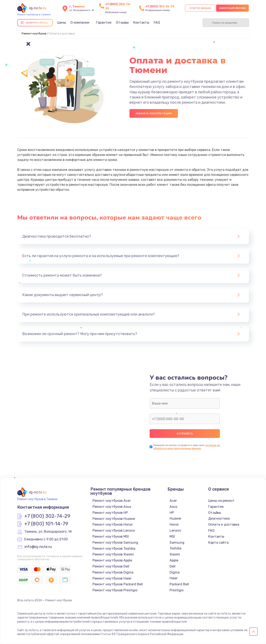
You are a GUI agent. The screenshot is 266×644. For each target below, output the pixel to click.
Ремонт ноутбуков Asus (112, 507)
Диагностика (219, 518)
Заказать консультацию (154, 113)
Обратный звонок (232, 8)
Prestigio (177, 590)
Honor (174, 524)
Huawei (175, 518)
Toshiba (175, 548)
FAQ (157, 22)
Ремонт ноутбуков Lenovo (114, 530)
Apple (174, 560)
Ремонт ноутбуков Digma (113, 572)
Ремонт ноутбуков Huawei (114, 519)
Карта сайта (218, 543)
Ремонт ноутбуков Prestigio (115, 590)
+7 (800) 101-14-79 (160, 7)
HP (172, 513)
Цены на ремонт (221, 501)
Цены (62, 22)
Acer (173, 501)
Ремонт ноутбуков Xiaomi (113, 554)
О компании (80, 22)
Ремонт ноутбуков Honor (113, 524)
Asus (173, 507)
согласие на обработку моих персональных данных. (187, 447)
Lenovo (175, 530)
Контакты (141, 22)
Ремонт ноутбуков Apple (112, 560)
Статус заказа (200, 8)
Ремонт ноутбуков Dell (111, 566)
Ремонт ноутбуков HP (110, 513)
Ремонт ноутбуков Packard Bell (118, 584)
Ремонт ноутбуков (34, 33)
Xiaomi (175, 554)
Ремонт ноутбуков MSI (111, 536)
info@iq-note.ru (38, 547)
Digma (175, 572)
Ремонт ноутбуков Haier (112, 578)
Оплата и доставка (224, 524)
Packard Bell (179, 584)
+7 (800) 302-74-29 (47, 516)
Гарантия (104, 22)
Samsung (177, 543)
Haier (174, 578)
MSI (172, 536)
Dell (172, 566)
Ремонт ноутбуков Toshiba (114, 549)
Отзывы (122, 22)
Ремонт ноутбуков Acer (112, 501)
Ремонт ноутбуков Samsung (115, 543)
